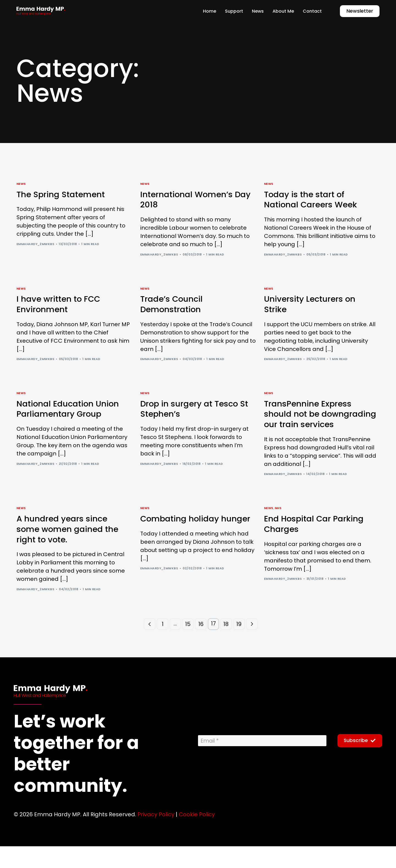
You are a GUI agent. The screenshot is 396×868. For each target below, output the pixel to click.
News (21, 184)
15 (188, 646)
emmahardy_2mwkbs (35, 245)
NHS (278, 527)
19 (240, 646)
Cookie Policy (197, 836)
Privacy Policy (156, 836)
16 (201, 646)
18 (227, 646)
